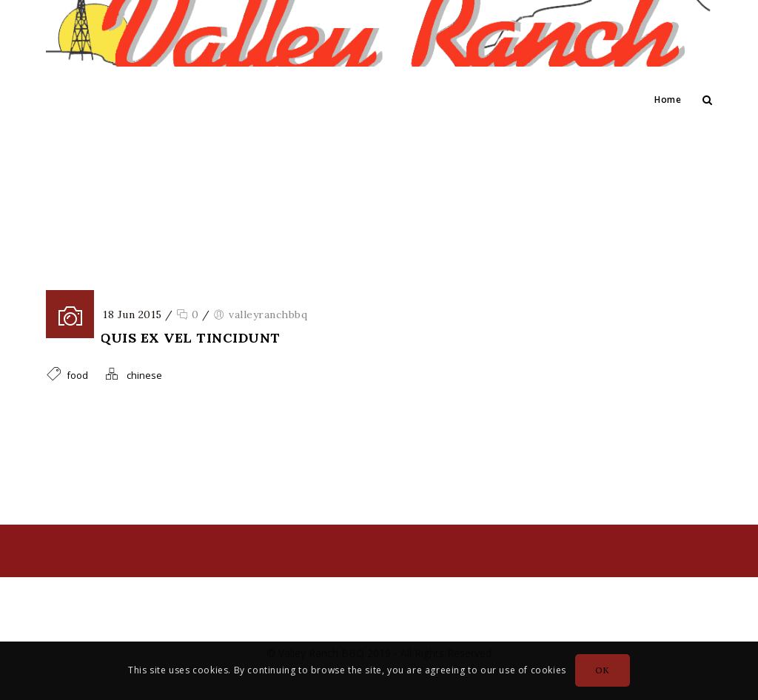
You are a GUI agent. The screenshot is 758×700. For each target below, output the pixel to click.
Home (668, 100)
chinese (144, 375)
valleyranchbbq (268, 314)
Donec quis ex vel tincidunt (163, 338)
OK (603, 670)
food (399, 201)
